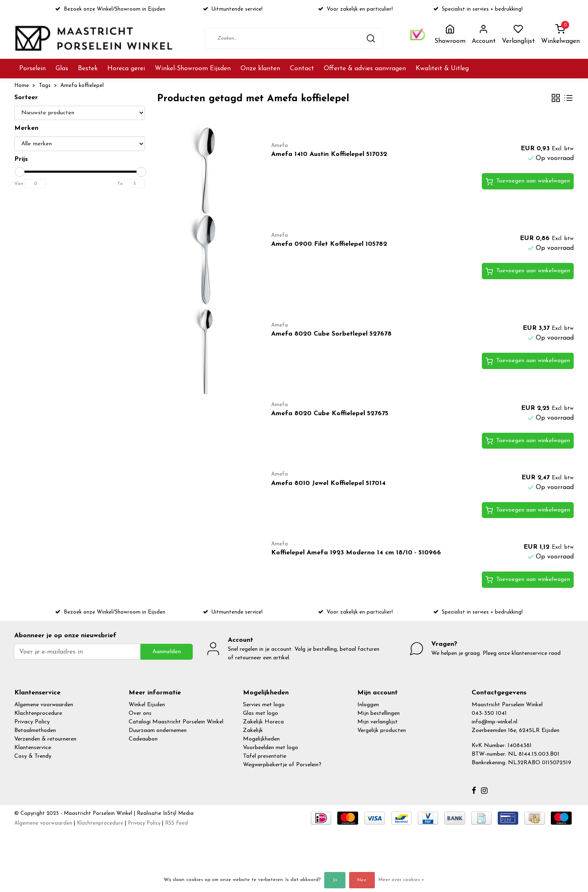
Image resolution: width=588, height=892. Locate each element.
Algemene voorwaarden (44, 705)
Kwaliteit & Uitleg (442, 69)
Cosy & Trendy (33, 756)
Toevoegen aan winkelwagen (528, 182)
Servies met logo (264, 705)
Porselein (32, 69)
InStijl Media (177, 813)
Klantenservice (33, 748)
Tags (45, 86)
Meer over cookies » (401, 880)
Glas (62, 69)
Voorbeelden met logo (271, 748)
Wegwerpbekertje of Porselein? (282, 765)
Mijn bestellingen (379, 713)
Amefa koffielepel (82, 86)
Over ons (140, 713)
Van (19, 184)
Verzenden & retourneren (45, 739)
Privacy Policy (32, 722)
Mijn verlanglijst (378, 722)
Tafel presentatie (265, 756)
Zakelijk (253, 731)
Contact (302, 69)
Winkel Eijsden (147, 705)
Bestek (88, 69)
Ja (335, 880)
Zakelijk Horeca (263, 722)
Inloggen (368, 705)
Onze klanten (260, 69)
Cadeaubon (143, 739)
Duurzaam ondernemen (158, 731)
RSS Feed (176, 823)
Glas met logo (261, 713)
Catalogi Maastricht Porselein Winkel (176, 722)
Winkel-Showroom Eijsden (193, 69)
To (120, 184)
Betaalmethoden (35, 731)
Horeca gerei (126, 69)
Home (22, 86)
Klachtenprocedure (38, 713)
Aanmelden (167, 652)
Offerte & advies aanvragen (365, 69)
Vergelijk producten (382, 731)
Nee (362, 880)
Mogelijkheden (261, 739)
